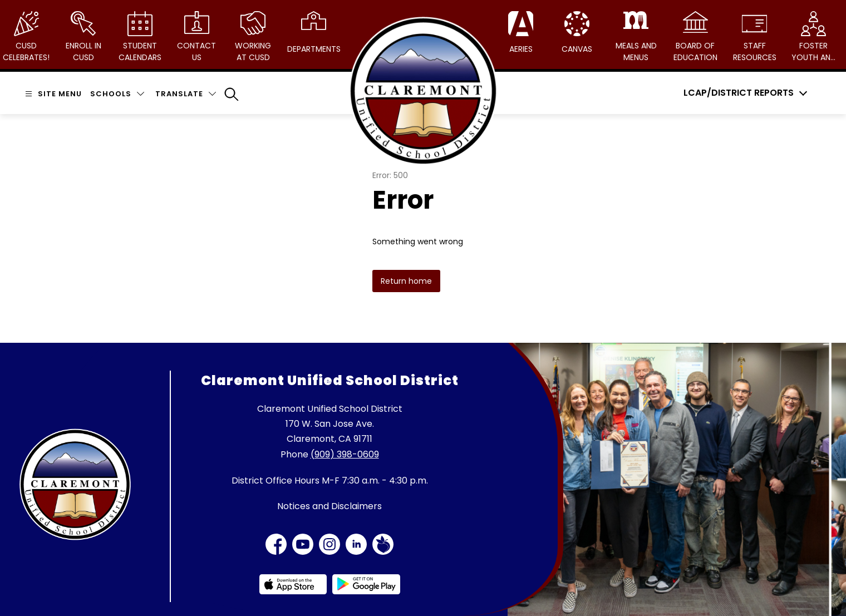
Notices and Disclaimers (329, 506)
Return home (406, 281)
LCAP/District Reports (739, 93)
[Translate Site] (186, 94)
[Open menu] (52, 94)
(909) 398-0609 (345, 454)
